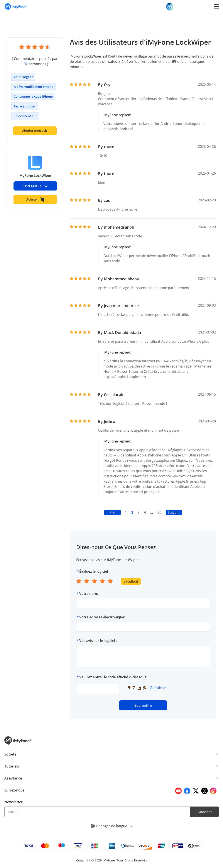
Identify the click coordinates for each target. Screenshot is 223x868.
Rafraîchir (158, 688)
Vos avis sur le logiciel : (98, 641)
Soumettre (143, 705)
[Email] (97, 812)
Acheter (35, 199)
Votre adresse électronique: (102, 617)
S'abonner (204, 812)
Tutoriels (12, 766)
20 (159, 512)
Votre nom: (89, 594)
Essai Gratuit (35, 186)
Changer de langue (111, 826)
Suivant (174, 512)
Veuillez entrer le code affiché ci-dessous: (113, 677)
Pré (112, 512)
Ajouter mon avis (35, 130)
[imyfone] (16, 6)
